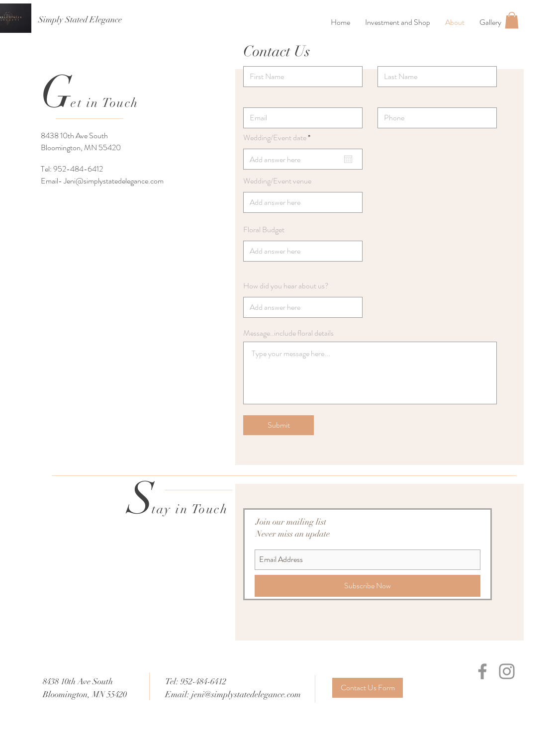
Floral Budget (264, 230)
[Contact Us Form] (368, 688)
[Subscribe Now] (368, 586)
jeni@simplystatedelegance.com (246, 694)
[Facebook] (482, 671)
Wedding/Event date (279, 138)
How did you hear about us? (286, 286)
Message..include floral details (288, 333)
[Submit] (279, 425)
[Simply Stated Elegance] (80, 20)
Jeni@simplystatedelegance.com (114, 181)
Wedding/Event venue (277, 181)
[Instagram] (507, 671)
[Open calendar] (348, 159)
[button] (512, 20)
